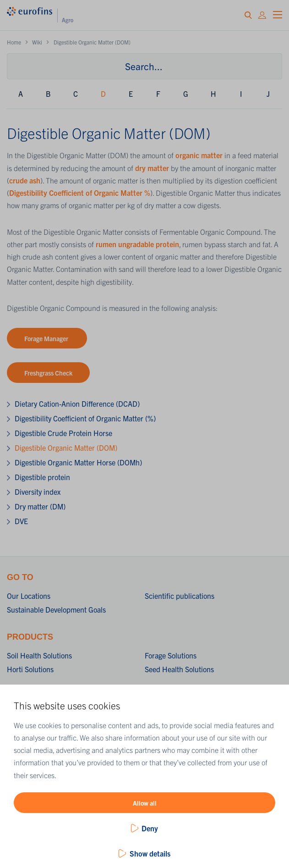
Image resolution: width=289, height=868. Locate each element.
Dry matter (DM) (40, 506)
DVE (21, 521)
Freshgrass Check (48, 373)
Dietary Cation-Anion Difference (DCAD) (77, 404)
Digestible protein (42, 477)
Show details (150, 853)
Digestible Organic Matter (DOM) (66, 448)
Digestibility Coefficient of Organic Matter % (80, 193)
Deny (150, 828)
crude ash (25, 180)
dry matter (152, 168)
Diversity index (38, 492)
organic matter (199, 155)
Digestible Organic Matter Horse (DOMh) (78, 462)
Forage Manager (47, 338)
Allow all (145, 803)
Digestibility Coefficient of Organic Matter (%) (85, 418)
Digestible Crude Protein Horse (63, 433)
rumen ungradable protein (137, 244)
